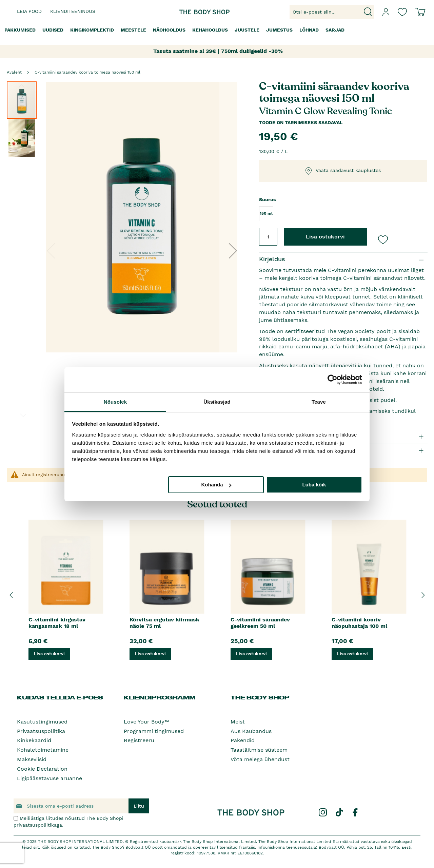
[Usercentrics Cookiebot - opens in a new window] (332, 380)
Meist (238, 722)
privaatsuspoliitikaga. (38, 825)
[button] (233, 250)
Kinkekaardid (34, 740)
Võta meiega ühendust (260, 759)
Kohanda (216, 485)
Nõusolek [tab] (115, 402)
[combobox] (332, 12)
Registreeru (139, 740)
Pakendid (243, 740)
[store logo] (196, 12)
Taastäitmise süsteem (259, 750)
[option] (66, 595)
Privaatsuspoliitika (41, 731)
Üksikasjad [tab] (217, 402)
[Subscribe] (139, 806)
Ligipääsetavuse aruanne (50, 778)
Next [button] (423, 595)
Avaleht (14, 72)
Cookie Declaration (42, 769)
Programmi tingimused (154, 731)
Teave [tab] (319, 402)
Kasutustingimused (42, 722)
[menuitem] (20, 30)
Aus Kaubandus (251, 731)
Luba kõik (314, 485)
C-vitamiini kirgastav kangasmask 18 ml (57, 623)
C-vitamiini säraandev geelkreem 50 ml (260, 623)
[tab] (343, 259)
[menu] (217, 30)
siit (36, 847)
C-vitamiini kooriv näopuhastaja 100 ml (359, 623)
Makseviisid (32, 759)
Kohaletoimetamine (43, 750)
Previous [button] (11, 595)
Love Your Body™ (146, 722)
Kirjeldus (272, 259)
